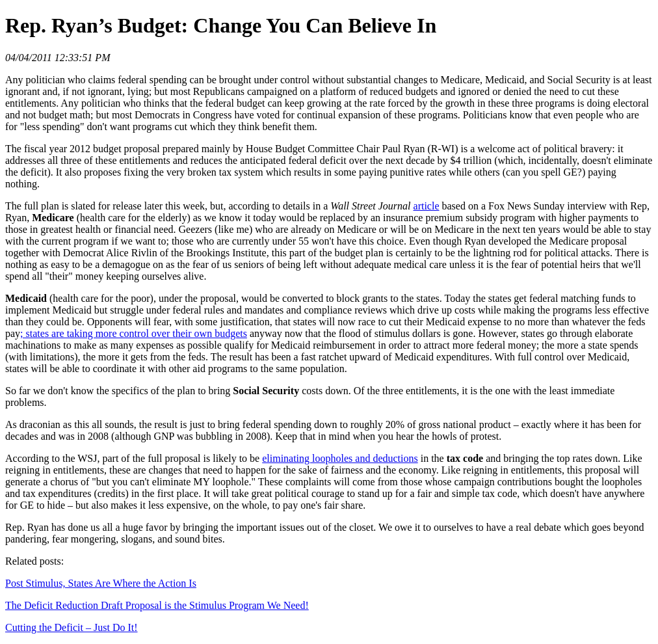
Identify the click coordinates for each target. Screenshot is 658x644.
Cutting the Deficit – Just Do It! (72, 627)
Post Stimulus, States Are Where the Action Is (101, 583)
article (427, 206)
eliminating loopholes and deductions (340, 458)
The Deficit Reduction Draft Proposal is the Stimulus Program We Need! (157, 605)
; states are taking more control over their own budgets (134, 333)
